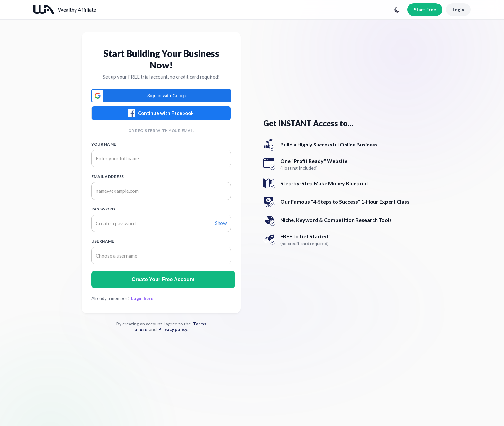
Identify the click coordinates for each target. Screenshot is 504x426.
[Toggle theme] (397, 10)
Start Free (425, 9)
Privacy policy (173, 329)
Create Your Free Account (163, 279)
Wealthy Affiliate (77, 9)
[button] (161, 96)
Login (458, 9)
